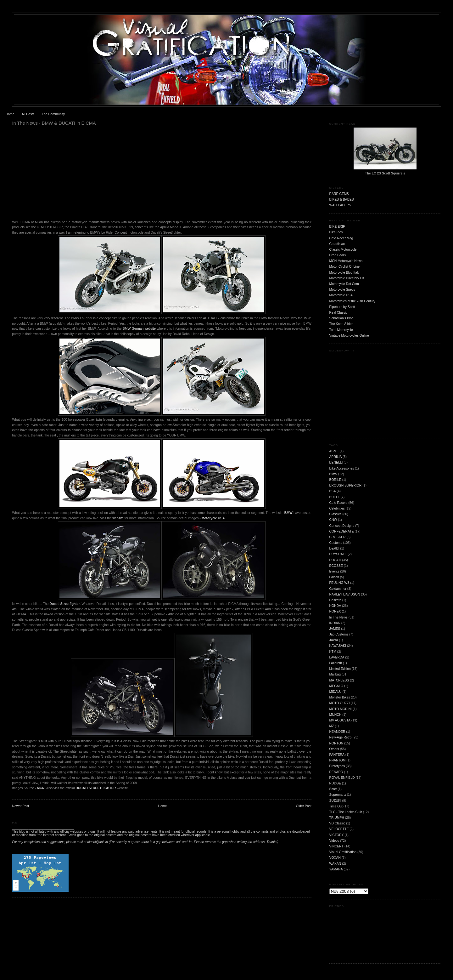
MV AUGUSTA (340, 720)
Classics (336, 514)
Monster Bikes (340, 697)
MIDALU (336, 692)
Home (10, 114)
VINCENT (337, 846)
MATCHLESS (339, 680)
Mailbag (335, 674)
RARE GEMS (339, 194)
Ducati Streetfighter (64, 604)
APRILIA (336, 457)
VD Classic (337, 823)
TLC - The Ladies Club (346, 812)
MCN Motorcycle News (346, 261)
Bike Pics (336, 232)
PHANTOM (338, 760)
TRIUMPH (337, 818)
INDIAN (335, 623)
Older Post (304, 806)
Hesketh (335, 600)
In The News (338, 617)
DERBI (334, 548)
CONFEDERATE (342, 531)
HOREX (335, 611)
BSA (333, 491)
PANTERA (337, 755)
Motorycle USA (213, 518)
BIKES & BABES (342, 199)
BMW (333, 474)
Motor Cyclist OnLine (344, 267)
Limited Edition (340, 669)
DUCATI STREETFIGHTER (96, 788)
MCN (41, 788)
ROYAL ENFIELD (342, 778)
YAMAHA (336, 869)
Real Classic (338, 313)
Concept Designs (342, 526)
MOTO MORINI (341, 709)
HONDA (335, 606)
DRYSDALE (338, 554)
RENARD (336, 772)
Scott (333, 789)
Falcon (334, 577)
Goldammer (338, 589)
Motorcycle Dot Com (344, 284)
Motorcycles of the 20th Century (352, 301)
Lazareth (336, 663)
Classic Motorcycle (343, 250)
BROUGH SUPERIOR (346, 485)
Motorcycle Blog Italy (344, 273)
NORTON (336, 743)
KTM (333, 652)
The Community (53, 114)
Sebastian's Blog (341, 318)
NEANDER (337, 732)
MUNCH (336, 715)
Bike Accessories (342, 468)
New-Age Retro (341, 737)
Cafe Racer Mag (341, 238)
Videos (334, 841)
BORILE (335, 480)
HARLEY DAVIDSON (345, 594)
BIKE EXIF (337, 227)
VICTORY (337, 835)
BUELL (335, 497)
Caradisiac (337, 244)
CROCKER (338, 537)
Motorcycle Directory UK (347, 278)
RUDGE (335, 783)
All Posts (28, 114)
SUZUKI (335, 801)
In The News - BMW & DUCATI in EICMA (54, 123)
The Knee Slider (341, 324)
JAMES (335, 629)
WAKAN (335, 864)
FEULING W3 (339, 583)
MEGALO (336, 686)
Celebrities (337, 508)
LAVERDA (337, 657)
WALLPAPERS (340, 205)
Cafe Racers (338, 503)
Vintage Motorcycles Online (349, 336)
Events (334, 571)
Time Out (336, 806)
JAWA (334, 640)
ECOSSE (336, 566)
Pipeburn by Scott (342, 307)
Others (334, 749)
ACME (334, 451)
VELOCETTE (339, 829)
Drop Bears (338, 255)
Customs (336, 543)
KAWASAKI (338, 646)
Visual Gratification (343, 852)
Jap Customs (339, 634)
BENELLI (336, 462)
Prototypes (337, 766)
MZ (332, 726)
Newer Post (20, 806)
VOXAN (335, 858)
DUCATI (335, 560)
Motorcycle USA (341, 295)
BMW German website (140, 329)
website (118, 518)
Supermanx (338, 795)
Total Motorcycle (341, 330)
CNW (333, 520)
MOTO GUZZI (340, 703)
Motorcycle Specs (342, 290)
